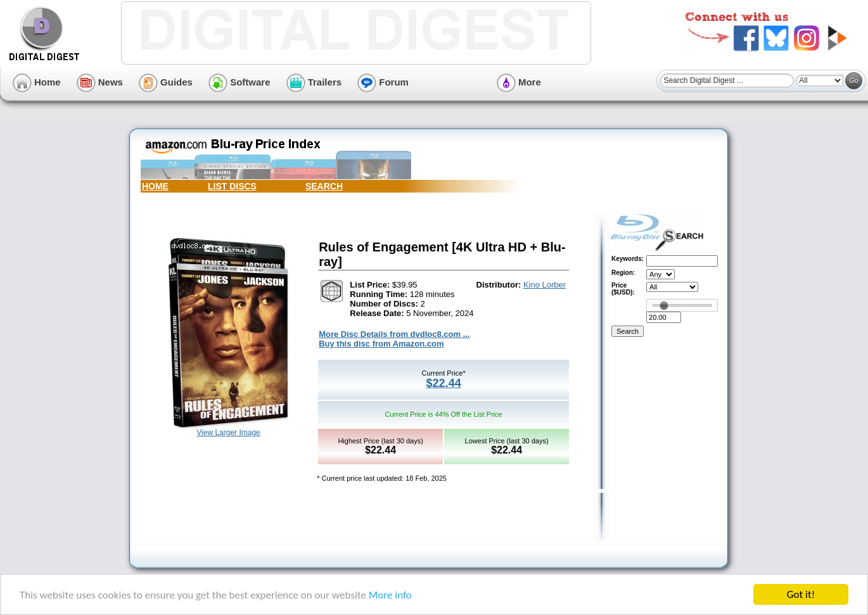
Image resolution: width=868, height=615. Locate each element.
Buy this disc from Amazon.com (381, 344)
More (519, 82)
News (100, 82)
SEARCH (324, 186)
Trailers (314, 82)
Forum (383, 82)
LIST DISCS (232, 186)
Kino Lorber (545, 285)
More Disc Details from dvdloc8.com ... (394, 334)
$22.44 (444, 383)
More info (390, 595)
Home (37, 82)
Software (239, 82)
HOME (155, 186)
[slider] (664, 305)
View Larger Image (228, 433)
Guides (166, 82)
